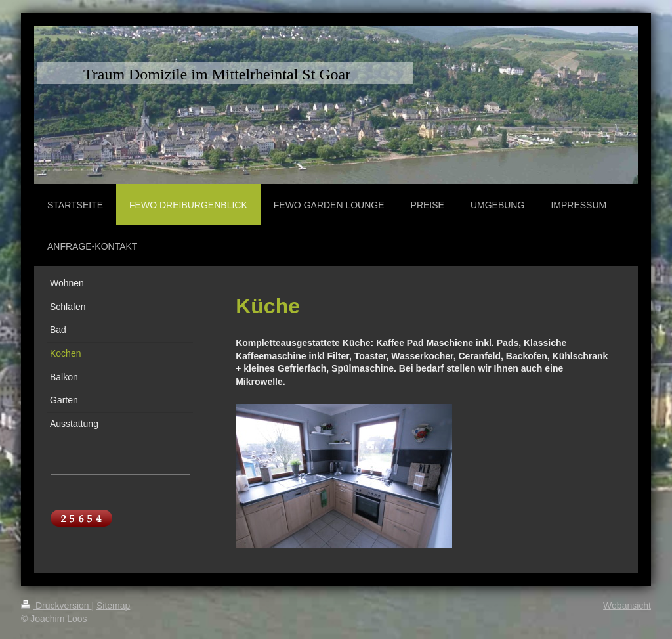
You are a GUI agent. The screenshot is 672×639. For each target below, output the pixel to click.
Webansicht (627, 606)
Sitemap (113, 606)
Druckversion (56, 606)
